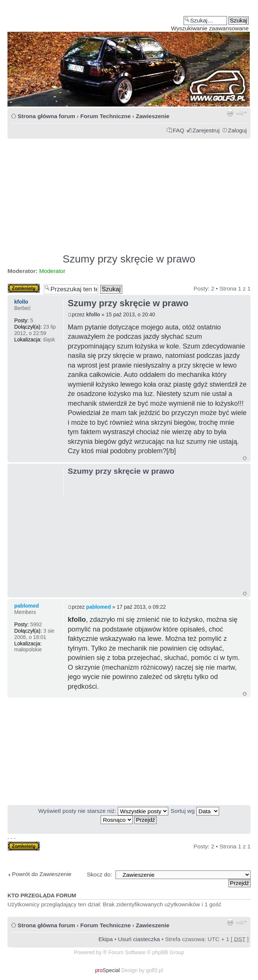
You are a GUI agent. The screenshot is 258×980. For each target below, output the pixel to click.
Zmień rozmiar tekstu (241, 113)
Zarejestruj (206, 130)
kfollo (93, 314)
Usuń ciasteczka (139, 939)
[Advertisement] (129, 193)
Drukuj (230, 113)
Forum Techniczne (106, 116)
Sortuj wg (195, 811)
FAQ (179, 130)
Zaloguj (237, 130)
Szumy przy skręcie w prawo (129, 259)
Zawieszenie (153, 116)
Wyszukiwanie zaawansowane (210, 28)
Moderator (52, 271)
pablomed (98, 607)
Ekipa (106, 939)
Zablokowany (24, 288)
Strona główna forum (46, 116)
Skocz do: (99, 874)
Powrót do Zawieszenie (42, 874)
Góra (245, 458)
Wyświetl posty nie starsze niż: (103, 811)
